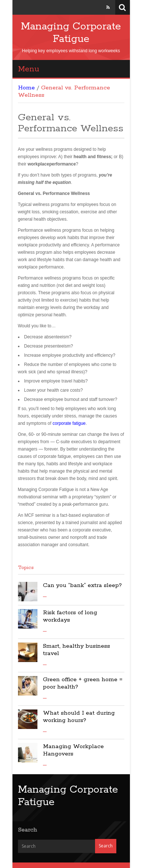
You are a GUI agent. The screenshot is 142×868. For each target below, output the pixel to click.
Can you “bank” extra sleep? (82, 585)
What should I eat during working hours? (79, 717)
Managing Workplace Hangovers (73, 750)
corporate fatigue (69, 423)
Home (26, 88)
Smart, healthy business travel (77, 650)
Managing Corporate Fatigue (71, 33)
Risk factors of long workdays (70, 616)
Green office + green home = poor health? (83, 683)
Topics (26, 568)
